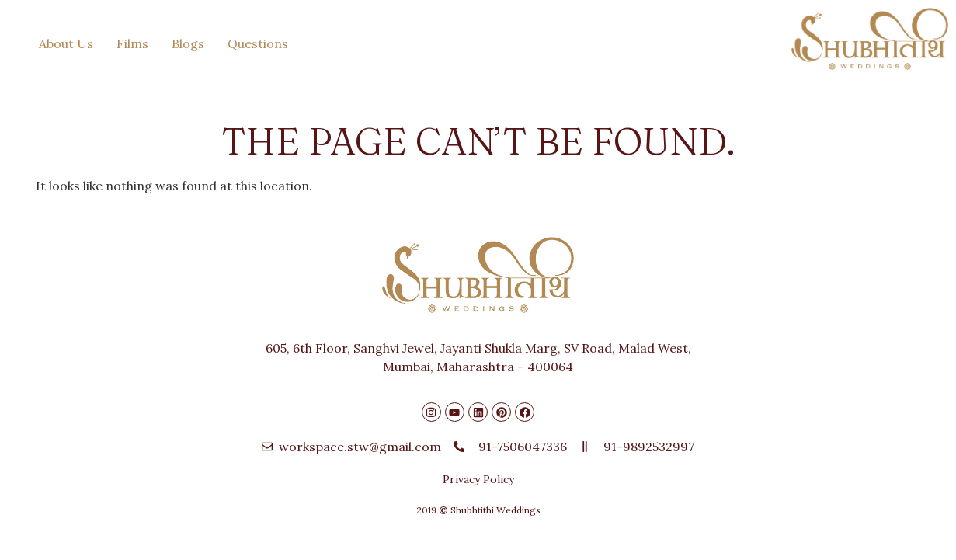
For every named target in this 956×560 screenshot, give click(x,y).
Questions (258, 43)
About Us (66, 43)
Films (132, 43)
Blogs (188, 43)
